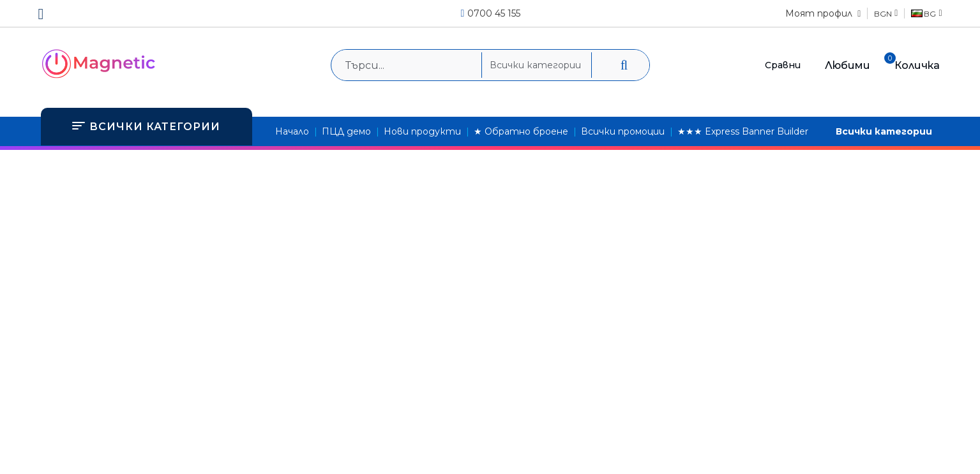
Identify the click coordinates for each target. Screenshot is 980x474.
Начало (292, 131)
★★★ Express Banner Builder (743, 131)
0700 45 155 (494, 13)
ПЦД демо (346, 131)
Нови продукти (422, 131)
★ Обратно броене (521, 131)
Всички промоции (623, 131)
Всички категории (884, 131)
